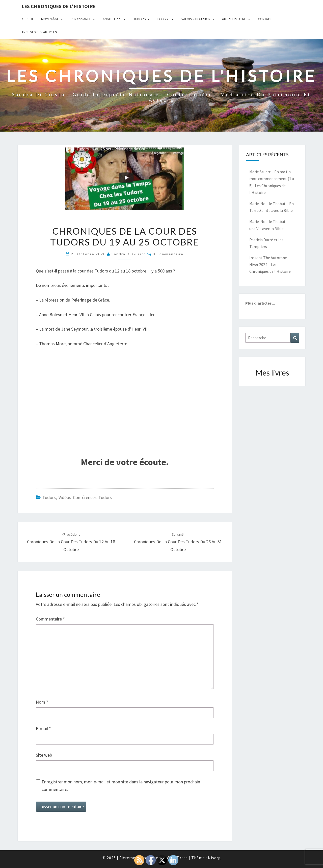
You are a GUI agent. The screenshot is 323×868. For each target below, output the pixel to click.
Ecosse (164, 19)
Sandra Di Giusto (129, 254)
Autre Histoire (234, 19)
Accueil (28, 19)
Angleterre (112, 19)
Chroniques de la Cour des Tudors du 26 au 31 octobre (178, 542)
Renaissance (81, 19)
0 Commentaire (168, 254)
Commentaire (50, 619)
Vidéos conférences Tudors (85, 497)
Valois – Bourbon (196, 19)
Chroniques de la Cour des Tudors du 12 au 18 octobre (71, 542)
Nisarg (214, 858)
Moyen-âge (50, 19)
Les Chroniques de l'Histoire (59, 6)
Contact (265, 19)
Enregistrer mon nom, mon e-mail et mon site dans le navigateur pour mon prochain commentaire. (121, 786)
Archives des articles (39, 32)
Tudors (140, 19)
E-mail (43, 728)
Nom (42, 702)
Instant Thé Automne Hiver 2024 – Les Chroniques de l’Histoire (270, 264)
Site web (44, 755)
